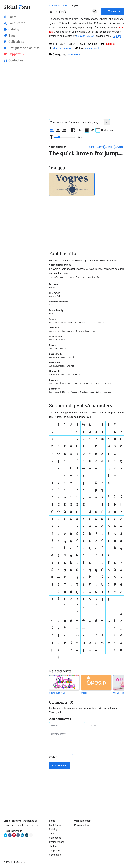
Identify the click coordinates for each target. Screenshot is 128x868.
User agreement (83, 821)
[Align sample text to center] (58, 130)
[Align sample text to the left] (52, 130)
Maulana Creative (85, 36)
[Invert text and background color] (92, 130)
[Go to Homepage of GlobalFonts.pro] (55, 5)
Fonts (52, 821)
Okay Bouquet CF (57, 693)
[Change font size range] (65, 137)
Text (84, 130)
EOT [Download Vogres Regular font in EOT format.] (100, 147)
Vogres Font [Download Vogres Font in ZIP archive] (113, 11)
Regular (117, 36)
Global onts (17, 7)
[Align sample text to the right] (64, 130)
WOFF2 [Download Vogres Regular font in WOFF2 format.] (119, 147)
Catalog (53, 829)
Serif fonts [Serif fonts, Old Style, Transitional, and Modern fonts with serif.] (74, 55)
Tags (52, 834)
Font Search (56, 825)
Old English (119, 693)
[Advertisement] (23, 87)
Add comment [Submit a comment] (60, 766)
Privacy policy (82, 825)
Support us (55, 851)
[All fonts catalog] (66, 5)
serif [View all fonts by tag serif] (97, 48)
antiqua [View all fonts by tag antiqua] (89, 48)
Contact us (55, 855)
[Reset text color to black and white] (73, 130)
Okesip (84, 693)
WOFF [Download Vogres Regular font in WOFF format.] (109, 147)
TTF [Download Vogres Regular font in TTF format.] (91, 147)
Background (105, 130)
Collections (55, 838)
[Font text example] (77, 122)
